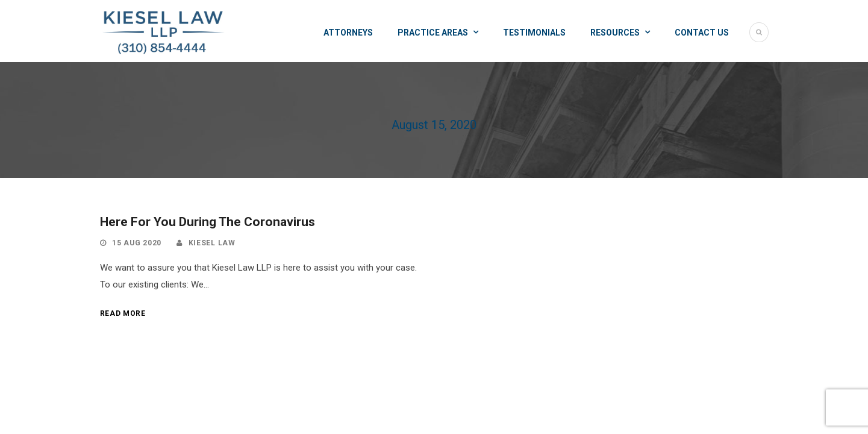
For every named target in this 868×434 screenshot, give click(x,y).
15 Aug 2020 (137, 243)
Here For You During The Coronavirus (208, 222)
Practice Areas (433, 33)
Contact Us (702, 33)
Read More (123, 313)
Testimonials (534, 33)
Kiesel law (212, 243)
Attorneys (348, 33)
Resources (615, 33)
